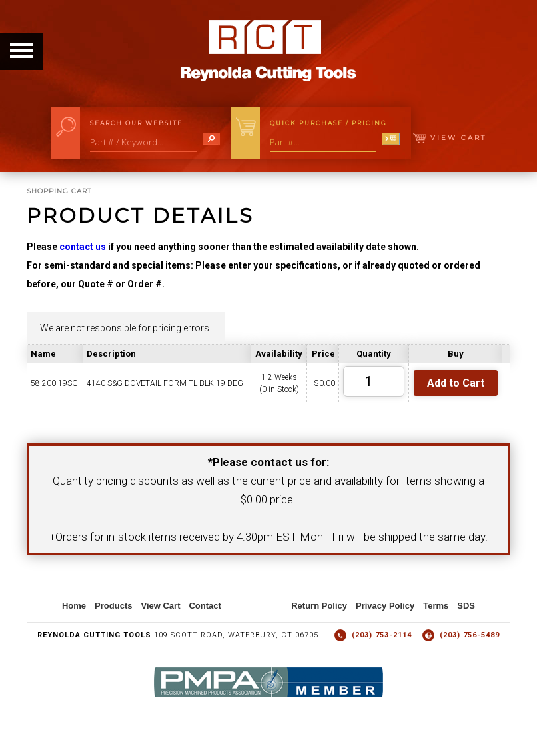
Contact (205, 606)
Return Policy (319, 606)
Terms (436, 606)
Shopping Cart (59, 191)
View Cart (450, 138)
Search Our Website (136, 123)
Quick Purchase (328, 123)
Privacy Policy (385, 606)
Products (113, 606)
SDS (466, 606)
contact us (83, 247)
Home (74, 606)
